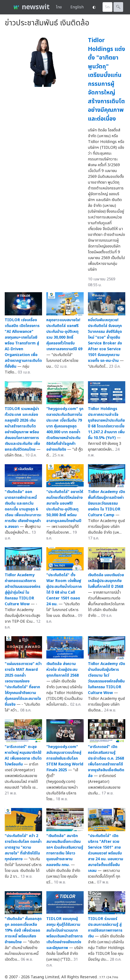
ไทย (59, 7)
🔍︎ (118, 7)
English (77, 7)
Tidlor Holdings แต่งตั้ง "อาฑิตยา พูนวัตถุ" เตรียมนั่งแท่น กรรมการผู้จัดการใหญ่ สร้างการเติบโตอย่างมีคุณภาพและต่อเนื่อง (107, 80)
